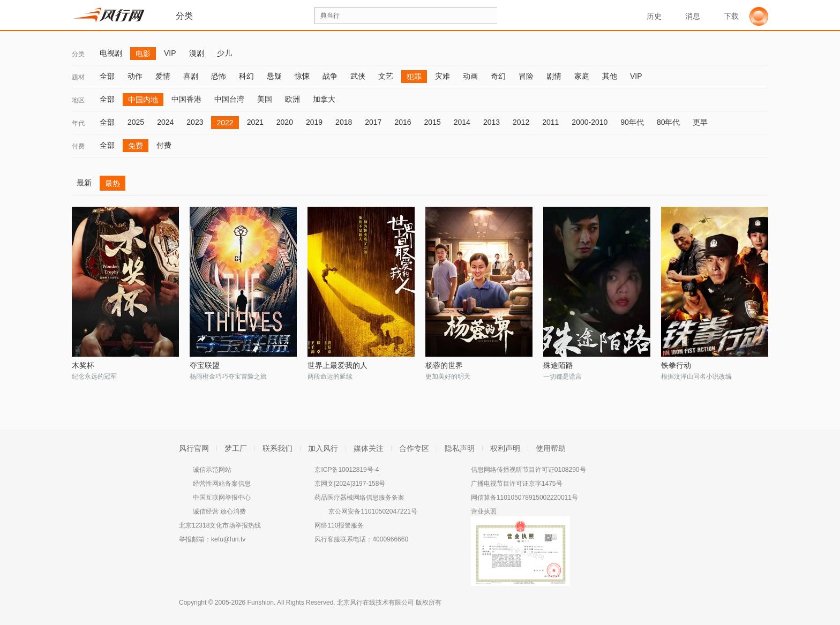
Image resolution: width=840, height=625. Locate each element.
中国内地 (143, 100)
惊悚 (302, 76)
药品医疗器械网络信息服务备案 (359, 498)
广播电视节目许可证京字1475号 (517, 484)
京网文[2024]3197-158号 (350, 484)
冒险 (526, 76)
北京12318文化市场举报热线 (220, 525)
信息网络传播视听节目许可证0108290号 (528, 470)
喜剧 (191, 76)
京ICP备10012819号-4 (347, 470)
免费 (136, 146)
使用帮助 (551, 448)
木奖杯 (83, 365)
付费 (78, 146)
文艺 (386, 76)
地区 (78, 100)
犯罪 (414, 77)
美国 (265, 99)
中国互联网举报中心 (222, 498)
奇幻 (498, 76)
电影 (143, 54)
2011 (550, 122)
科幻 (246, 76)
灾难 (442, 76)
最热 (112, 183)
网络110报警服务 (339, 525)
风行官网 (194, 448)
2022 (225, 123)
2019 (314, 122)
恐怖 (219, 76)
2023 (195, 122)
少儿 (224, 53)
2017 (373, 122)
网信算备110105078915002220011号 (524, 498)
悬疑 (274, 76)
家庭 (582, 76)
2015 (433, 122)
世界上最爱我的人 (337, 365)
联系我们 (277, 448)
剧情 (554, 76)
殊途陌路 (558, 365)
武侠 (358, 76)
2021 (255, 122)
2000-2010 (590, 122)
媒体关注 (369, 448)
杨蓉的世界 (444, 365)
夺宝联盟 (205, 365)
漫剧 (197, 53)
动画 (470, 76)
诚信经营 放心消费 (219, 511)
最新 (84, 183)
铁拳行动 (676, 365)
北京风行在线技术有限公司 (376, 603)
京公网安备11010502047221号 (373, 511)
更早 (700, 122)
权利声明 (505, 448)
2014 (462, 122)
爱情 (163, 76)
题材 (78, 77)
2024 (165, 122)
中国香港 (186, 99)
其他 (610, 76)
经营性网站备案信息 (222, 484)
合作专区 (414, 448)
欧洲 (292, 99)
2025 (136, 122)
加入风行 (323, 448)
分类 (78, 54)
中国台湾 (229, 99)
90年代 (632, 122)
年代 (78, 123)
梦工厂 (236, 448)
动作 (135, 76)
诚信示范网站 (212, 470)
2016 (403, 122)
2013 (492, 122)
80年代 (669, 122)
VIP (170, 53)
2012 (521, 122)
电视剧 (111, 53)
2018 (344, 122)
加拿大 (324, 99)
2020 (285, 122)
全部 (107, 76)
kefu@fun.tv (228, 539)
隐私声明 (460, 448)
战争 (330, 76)
